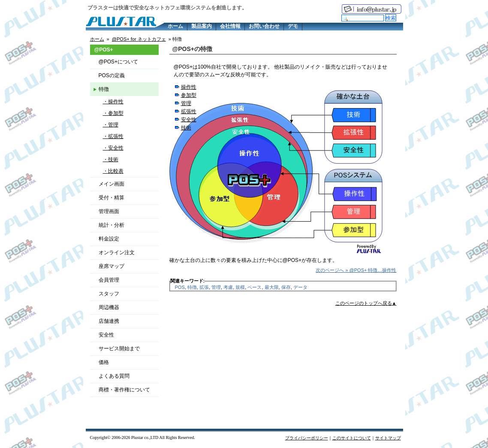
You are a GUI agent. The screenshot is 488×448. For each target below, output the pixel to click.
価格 (104, 362)
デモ (293, 26)
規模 (240, 287)
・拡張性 (113, 136)
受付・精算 (111, 198)
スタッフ (109, 294)
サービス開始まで (119, 349)
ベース (255, 287)
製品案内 (202, 26)
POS (180, 287)
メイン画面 (111, 184)
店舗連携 (109, 321)
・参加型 (113, 113)
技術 (186, 128)
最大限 (272, 287)
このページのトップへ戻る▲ (366, 303)
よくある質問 (114, 376)
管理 (186, 103)
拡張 (204, 287)
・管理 (111, 125)
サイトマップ (388, 438)
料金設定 (109, 239)
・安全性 (113, 148)
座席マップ (111, 266)
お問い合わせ (264, 26)
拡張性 (189, 111)
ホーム (175, 26)
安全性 (189, 120)
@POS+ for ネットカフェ (139, 39)
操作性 (189, 87)
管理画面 (109, 211)
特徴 (192, 287)
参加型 (189, 95)
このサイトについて (352, 438)
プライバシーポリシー (307, 438)
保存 (286, 287)
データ (300, 287)
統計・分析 (111, 225)
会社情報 (230, 26)
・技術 (111, 159)
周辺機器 (109, 307)
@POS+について (119, 62)
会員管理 (109, 280)
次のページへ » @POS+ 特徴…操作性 (356, 270)
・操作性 (113, 102)
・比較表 (113, 171)
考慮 (228, 287)
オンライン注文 (117, 253)
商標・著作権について (124, 390)
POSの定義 (112, 75)
